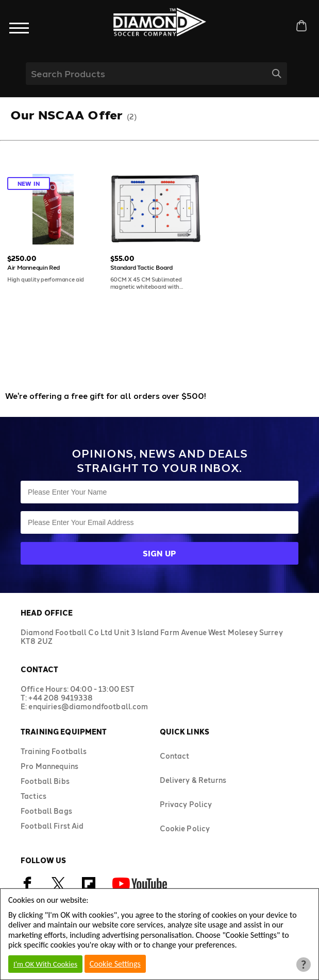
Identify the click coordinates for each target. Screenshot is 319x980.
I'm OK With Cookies (45, 964)
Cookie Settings (115, 964)
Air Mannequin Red (33, 267)
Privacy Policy (186, 804)
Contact (175, 756)
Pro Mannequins (49, 766)
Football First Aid (52, 826)
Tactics (33, 796)
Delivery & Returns (193, 780)
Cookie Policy (185, 828)
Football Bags (46, 811)
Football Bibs (45, 781)
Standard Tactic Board (141, 267)
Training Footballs (54, 751)
